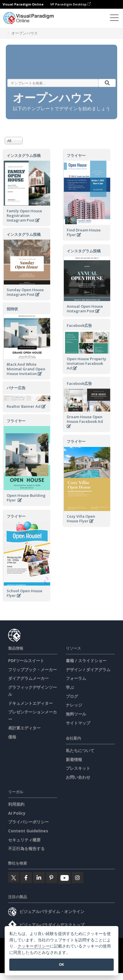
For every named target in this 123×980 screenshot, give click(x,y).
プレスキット (78, 768)
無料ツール (76, 714)
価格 (12, 737)
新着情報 (74, 759)
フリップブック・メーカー (32, 670)
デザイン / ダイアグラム (88, 670)
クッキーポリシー (34, 946)
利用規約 (16, 804)
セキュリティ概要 (24, 840)
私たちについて (80, 750)
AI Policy (17, 813)
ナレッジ (74, 705)
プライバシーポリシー (28, 822)
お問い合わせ (78, 777)
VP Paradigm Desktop (70, 4)
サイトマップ (78, 723)
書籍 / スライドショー (86, 661)
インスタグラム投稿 (24, 155)
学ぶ (70, 687)
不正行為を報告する (26, 848)
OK (61, 964)
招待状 (12, 309)
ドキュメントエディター (30, 703)
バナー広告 (16, 388)
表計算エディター (24, 728)
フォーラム (76, 678)
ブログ (72, 696)
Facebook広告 (79, 325)
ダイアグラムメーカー (28, 678)
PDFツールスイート (26, 661)
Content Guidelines (28, 831)
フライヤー (76, 155)
